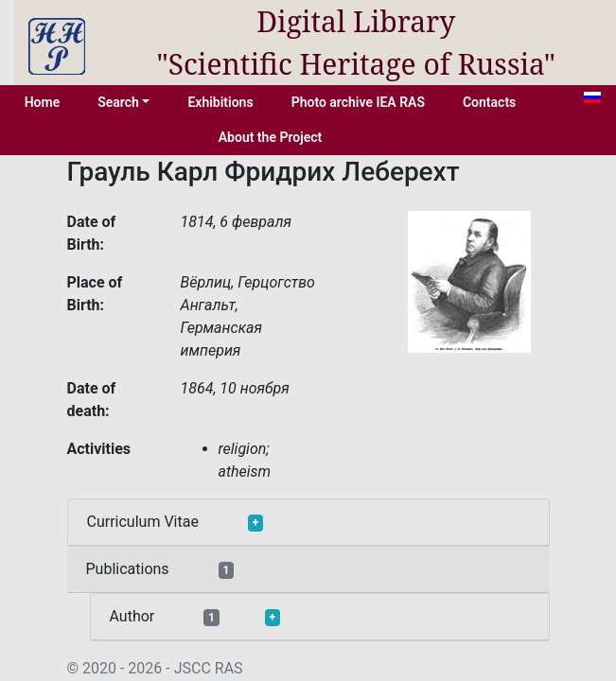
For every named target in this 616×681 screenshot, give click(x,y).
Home (43, 102)
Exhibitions (220, 102)
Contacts (489, 102)
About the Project (271, 137)
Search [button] (118, 102)
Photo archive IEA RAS (358, 102)
